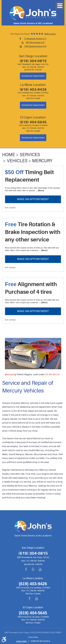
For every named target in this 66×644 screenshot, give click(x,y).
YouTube (40, 570)
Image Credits (21, 641)
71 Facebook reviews (35, 39)
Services (30, 155)
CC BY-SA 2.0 (52, 374)
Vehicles (17, 161)
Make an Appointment (33, 199)
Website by (40, 641)
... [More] (40, 190)
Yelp (33, 570)
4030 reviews (50, 34)
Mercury (42, 161)
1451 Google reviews (35, 46)
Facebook (26, 570)
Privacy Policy (33, 637)
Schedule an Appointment (33, 76)
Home (9, 155)
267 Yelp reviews (35, 42)
